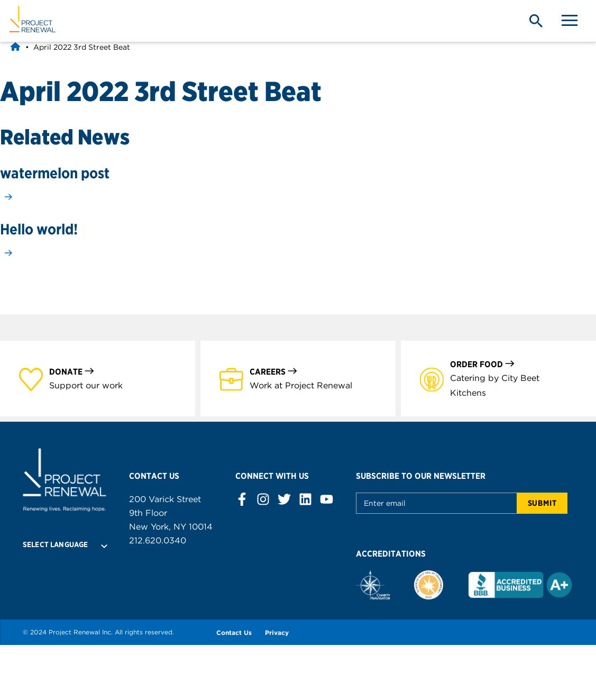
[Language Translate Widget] (65, 544)
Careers (274, 371)
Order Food (483, 364)
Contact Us (234, 633)
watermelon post (55, 173)
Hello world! (39, 229)
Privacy (277, 633)
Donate (72, 371)
